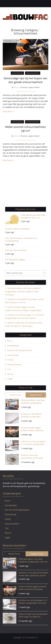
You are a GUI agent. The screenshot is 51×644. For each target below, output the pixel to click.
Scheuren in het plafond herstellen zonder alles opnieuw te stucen (31, 416)
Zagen (10, 379)
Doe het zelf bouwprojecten (20, 350)
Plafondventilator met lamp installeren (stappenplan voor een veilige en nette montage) (23, 291)
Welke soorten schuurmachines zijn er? (26, 129)
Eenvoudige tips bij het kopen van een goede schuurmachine (26, 80)
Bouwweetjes (13, 346)
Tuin (9, 369)
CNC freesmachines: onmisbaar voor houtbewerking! (21, 239)
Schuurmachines (33, 73)
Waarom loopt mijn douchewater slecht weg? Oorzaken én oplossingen (32, 457)
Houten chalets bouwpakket (17, 229)
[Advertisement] (26, 186)
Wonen (10, 374)
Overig (10, 360)
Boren (10, 341)
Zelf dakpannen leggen (15, 259)
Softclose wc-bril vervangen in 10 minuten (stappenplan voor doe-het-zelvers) (33, 443)
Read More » (8, 111)
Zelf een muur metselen (16, 250)
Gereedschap (17, 73)
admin (17, 87)
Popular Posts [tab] (36, 395)
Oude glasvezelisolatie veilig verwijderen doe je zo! (33, 216)
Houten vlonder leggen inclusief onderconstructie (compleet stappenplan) (32, 429)
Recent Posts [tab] (15, 395)
